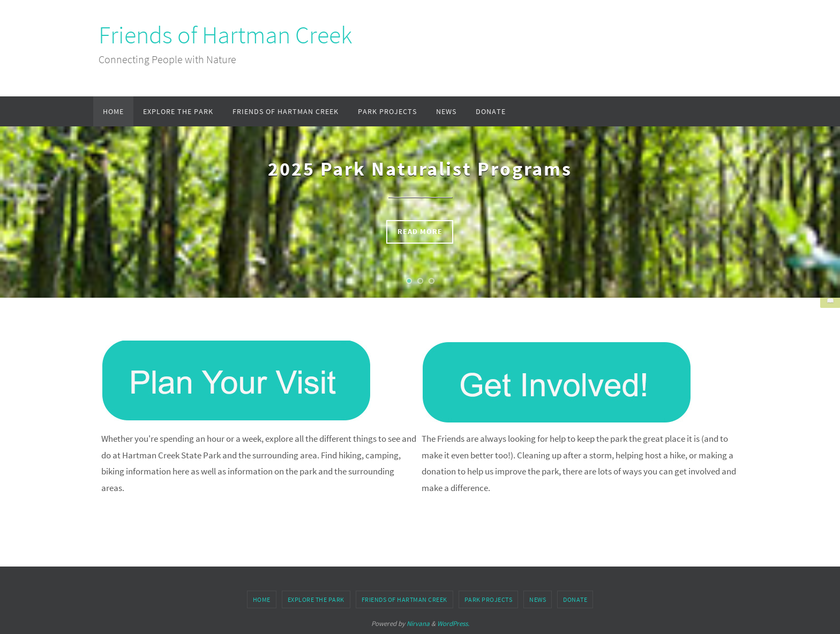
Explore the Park (316, 599)
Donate (575, 599)
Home (262, 599)
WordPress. (453, 624)
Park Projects (489, 599)
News (538, 599)
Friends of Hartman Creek (225, 35)
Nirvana (418, 624)
